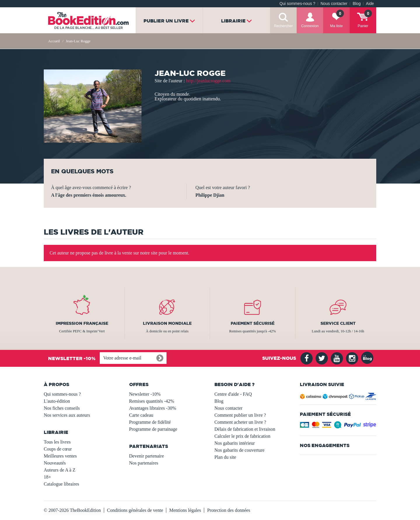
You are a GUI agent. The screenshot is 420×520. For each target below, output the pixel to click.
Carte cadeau (141, 415)
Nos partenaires (144, 463)
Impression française (82, 323)
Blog (357, 4)
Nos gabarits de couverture (239, 450)
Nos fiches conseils (62, 408)
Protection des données (229, 510)
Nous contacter (334, 4)
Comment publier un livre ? (240, 415)
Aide (370, 4)
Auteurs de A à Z (60, 470)
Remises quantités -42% (152, 401)
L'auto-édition (57, 401)
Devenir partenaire (147, 456)
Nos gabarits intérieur (235, 443)
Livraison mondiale (167, 323)
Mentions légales (185, 510)
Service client (338, 323)
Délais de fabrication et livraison (245, 429)
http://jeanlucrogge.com (208, 81)
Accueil (54, 41)
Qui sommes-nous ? (297, 4)
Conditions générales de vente (135, 510)
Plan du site (225, 457)
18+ (47, 477)
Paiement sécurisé (253, 323)
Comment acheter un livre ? (240, 422)
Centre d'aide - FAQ (233, 394)
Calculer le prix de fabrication (242, 436)
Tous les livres (57, 442)
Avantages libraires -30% (153, 408)
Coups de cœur (58, 449)
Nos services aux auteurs (67, 415)
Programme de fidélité (150, 422)
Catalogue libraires (61, 484)
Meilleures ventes (60, 456)
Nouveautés (55, 463)
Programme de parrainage (153, 429)
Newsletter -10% (145, 394)
